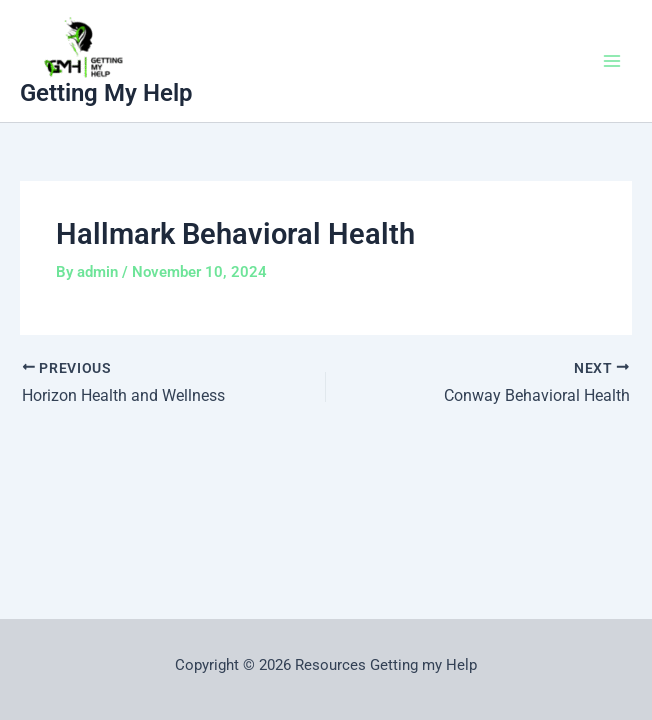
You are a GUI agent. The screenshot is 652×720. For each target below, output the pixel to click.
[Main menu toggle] (612, 61)
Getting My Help (106, 93)
